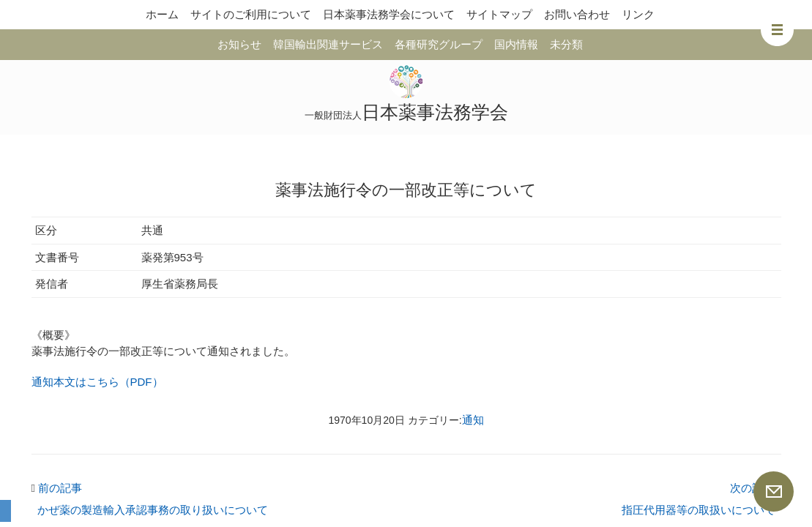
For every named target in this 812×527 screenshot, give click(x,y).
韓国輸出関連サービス (328, 44)
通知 (473, 420)
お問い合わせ (577, 14)
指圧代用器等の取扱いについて (699, 510)
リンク (638, 14)
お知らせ (239, 44)
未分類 (566, 44)
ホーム (162, 14)
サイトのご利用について (251, 14)
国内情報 (516, 44)
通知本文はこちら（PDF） (97, 382)
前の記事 (57, 488)
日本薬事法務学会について (389, 14)
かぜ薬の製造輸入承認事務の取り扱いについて (153, 510)
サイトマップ (499, 14)
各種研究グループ (439, 44)
